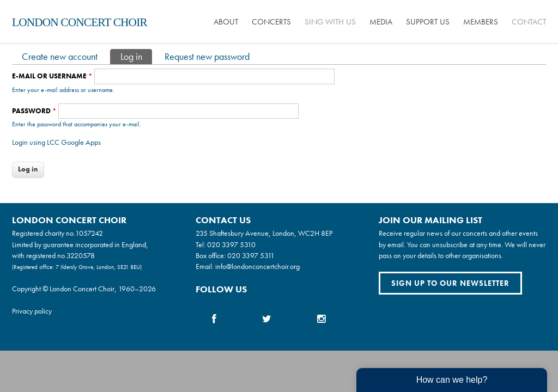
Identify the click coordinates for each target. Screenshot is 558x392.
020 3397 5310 (231, 244)
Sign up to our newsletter (450, 283)
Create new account (60, 56)
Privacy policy (32, 311)
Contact (529, 22)
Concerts (271, 22)
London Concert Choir (80, 22)
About (226, 22)
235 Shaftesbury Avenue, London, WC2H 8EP (264, 233)
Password (34, 111)
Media (381, 22)
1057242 (89, 233)
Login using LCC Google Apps (56, 142)
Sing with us (330, 22)
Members (481, 22)
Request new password (207, 56)
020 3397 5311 (251, 255)
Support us (428, 22)
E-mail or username (52, 76)
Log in (136, 56)
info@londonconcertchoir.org (257, 266)
